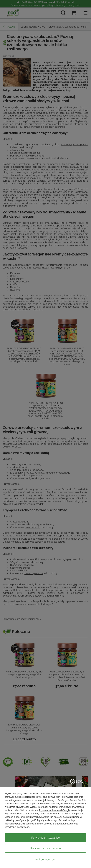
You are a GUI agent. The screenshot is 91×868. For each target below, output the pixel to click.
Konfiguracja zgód (46, 859)
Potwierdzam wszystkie (45, 838)
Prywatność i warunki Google (55, 810)
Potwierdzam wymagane (45, 848)
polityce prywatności (18, 807)
